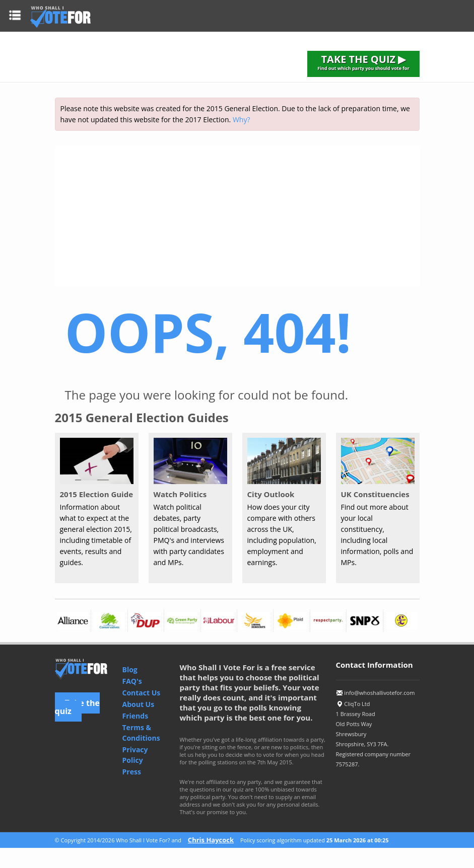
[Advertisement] (237, 216)
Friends (136, 716)
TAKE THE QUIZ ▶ (363, 62)
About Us (139, 704)
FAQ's (132, 681)
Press (132, 772)
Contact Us (142, 693)
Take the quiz (77, 707)
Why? (242, 120)
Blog (130, 669)
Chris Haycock (211, 840)
